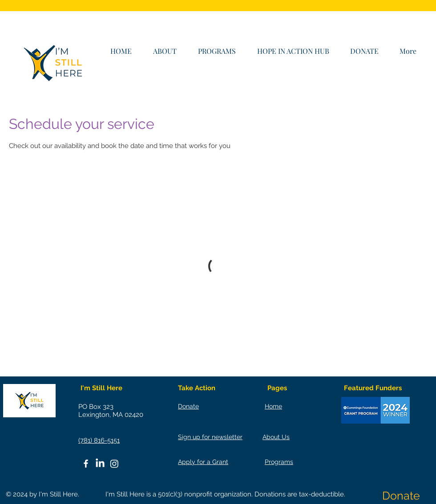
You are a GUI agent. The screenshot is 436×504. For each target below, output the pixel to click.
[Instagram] (114, 464)
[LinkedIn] (100, 464)
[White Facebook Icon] (86, 464)
